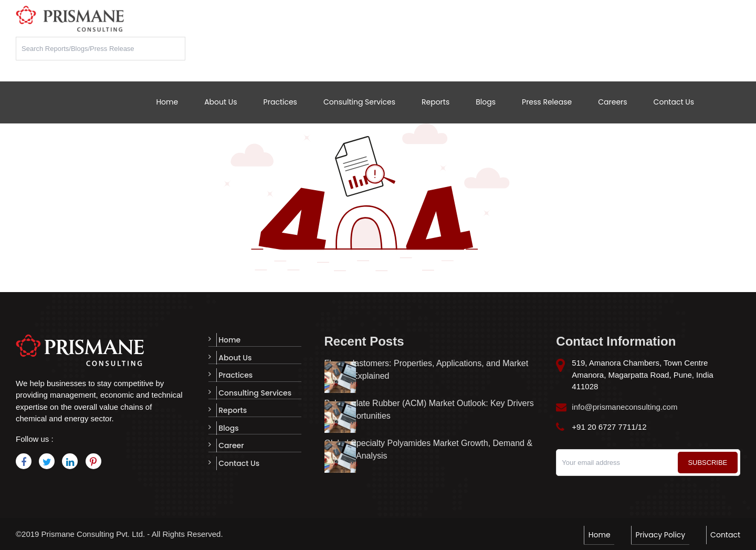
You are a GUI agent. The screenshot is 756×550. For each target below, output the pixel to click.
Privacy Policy (664, 534)
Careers (612, 102)
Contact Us (674, 102)
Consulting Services (359, 102)
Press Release (547, 102)
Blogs (486, 102)
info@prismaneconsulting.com (624, 407)
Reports (435, 102)
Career (229, 442)
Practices (280, 102)
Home (167, 102)
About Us (220, 102)
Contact (725, 534)
